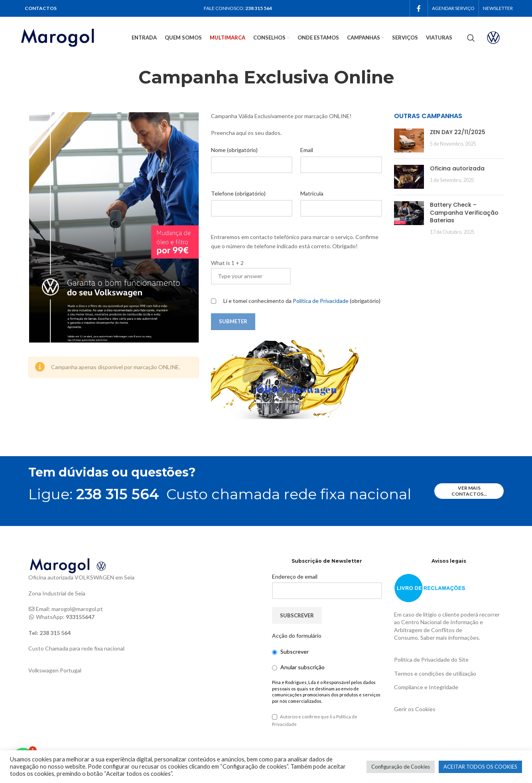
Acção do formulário (297, 636)
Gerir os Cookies (415, 709)
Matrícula (312, 193)
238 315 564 (259, 8)
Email (307, 150)
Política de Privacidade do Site (431, 659)
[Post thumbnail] (409, 140)
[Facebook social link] (419, 8)
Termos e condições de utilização (435, 673)
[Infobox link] (500, 38)
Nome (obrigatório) (234, 150)
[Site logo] (68, 37)
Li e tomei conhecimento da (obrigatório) (296, 301)
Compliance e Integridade (426, 687)
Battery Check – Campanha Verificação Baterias (464, 213)
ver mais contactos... (469, 491)
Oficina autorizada (457, 168)
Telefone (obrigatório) (238, 193)
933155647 (80, 617)
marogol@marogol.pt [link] (77, 609)
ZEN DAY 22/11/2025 (458, 132)
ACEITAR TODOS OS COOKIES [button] (480, 767)
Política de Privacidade (321, 301)
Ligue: (94, 494)
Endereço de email (295, 576)
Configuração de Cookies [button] (401, 767)
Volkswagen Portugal (55, 670)
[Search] (471, 38)
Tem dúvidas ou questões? (112, 472)
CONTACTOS (41, 8)
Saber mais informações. (450, 638)
